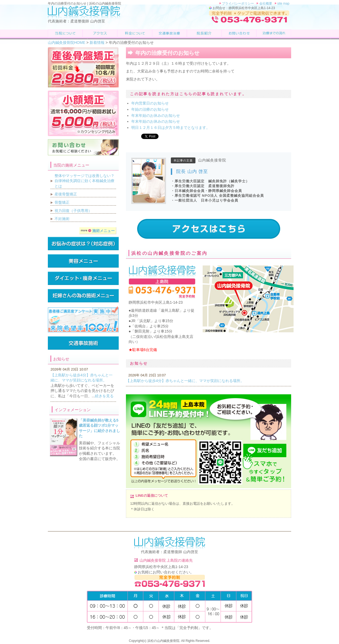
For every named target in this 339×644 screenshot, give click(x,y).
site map (283, 3)
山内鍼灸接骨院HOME (67, 43)
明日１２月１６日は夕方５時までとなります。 (171, 128)
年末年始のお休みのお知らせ (156, 115)
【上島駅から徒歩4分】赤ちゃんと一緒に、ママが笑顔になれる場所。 (185, 381)
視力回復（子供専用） (73, 211)
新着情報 (97, 43)
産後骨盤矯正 (66, 194)
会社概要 (265, 3)
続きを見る (104, 396)
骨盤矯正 (62, 202)
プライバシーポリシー (238, 3)
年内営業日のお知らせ (150, 103)
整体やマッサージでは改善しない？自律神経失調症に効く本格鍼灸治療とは (84, 181)
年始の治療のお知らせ (150, 109)
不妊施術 (62, 219)
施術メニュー (98, 231)
